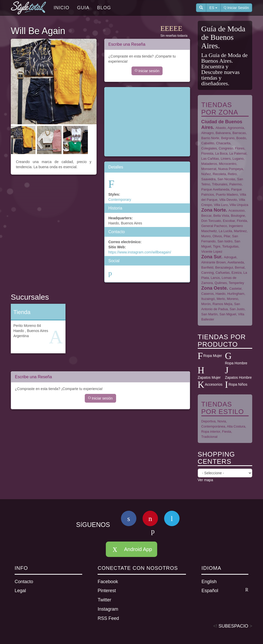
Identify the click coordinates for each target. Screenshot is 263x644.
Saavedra (209, 179)
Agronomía (236, 128)
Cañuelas (223, 273)
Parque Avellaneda (215, 189)
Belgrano (228, 138)
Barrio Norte (210, 138)
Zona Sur (211, 257)
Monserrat (209, 169)
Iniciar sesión (147, 71)
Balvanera (223, 133)
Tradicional (209, 437)
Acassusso (237, 210)
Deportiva (209, 421)
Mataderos (209, 164)
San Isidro (225, 241)
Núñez (206, 174)
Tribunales (220, 184)
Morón (206, 304)
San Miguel (228, 314)
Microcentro (228, 164)
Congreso (226, 148)
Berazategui (224, 267)
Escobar (229, 221)
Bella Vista (221, 216)
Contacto (24, 582)
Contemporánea (213, 426)
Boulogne (238, 216)
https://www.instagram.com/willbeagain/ (140, 252)
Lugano (238, 159)
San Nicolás (226, 179)
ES (213, 8)
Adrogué (230, 257)
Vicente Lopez (212, 252)
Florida (242, 221)
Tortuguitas (230, 246)
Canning (208, 273)
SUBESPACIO (233, 626)
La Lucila (225, 231)
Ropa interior (211, 432)
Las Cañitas (210, 159)
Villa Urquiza (239, 205)
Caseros (208, 294)
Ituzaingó (208, 299)
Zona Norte (214, 210)
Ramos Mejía (223, 304)
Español (225, 590)
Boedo (241, 138)
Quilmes (221, 283)
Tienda (22, 312)
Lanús (215, 278)
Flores (240, 148)
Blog (104, 8)
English (209, 582)
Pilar (227, 236)
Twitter (104, 600)
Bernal (240, 267)
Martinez (240, 231)
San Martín (210, 314)
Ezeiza (236, 273)
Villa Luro (221, 205)
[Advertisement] (147, 122)
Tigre (217, 246)
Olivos (217, 236)
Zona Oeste (214, 288)
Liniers (226, 159)
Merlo (221, 299)
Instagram (108, 609)
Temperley (236, 283)
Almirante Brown (214, 262)
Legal (20, 591)
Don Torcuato (211, 221)
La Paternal (238, 153)
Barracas (239, 133)
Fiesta (226, 432)
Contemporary (120, 200)
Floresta (207, 153)
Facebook (108, 582)
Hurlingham (236, 294)
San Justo (237, 309)
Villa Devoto (228, 200)
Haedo (220, 294)
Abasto (221, 128)
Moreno (232, 299)
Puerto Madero (227, 195)
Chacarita (223, 143)
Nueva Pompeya (230, 169)
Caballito (208, 143)
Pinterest (107, 591)
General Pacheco (214, 226)
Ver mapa (205, 480)
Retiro (232, 174)
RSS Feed (108, 618)
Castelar (236, 288)
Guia (83, 8)
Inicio (62, 8)
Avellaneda (236, 262)
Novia (222, 421)
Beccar (206, 216)
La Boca (221, 153)
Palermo (236, 184)
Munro (206, 236)
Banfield (207, 267)
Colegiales (209, 148)
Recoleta (219, 174)
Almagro (208, 133)
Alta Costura (236, 426)
